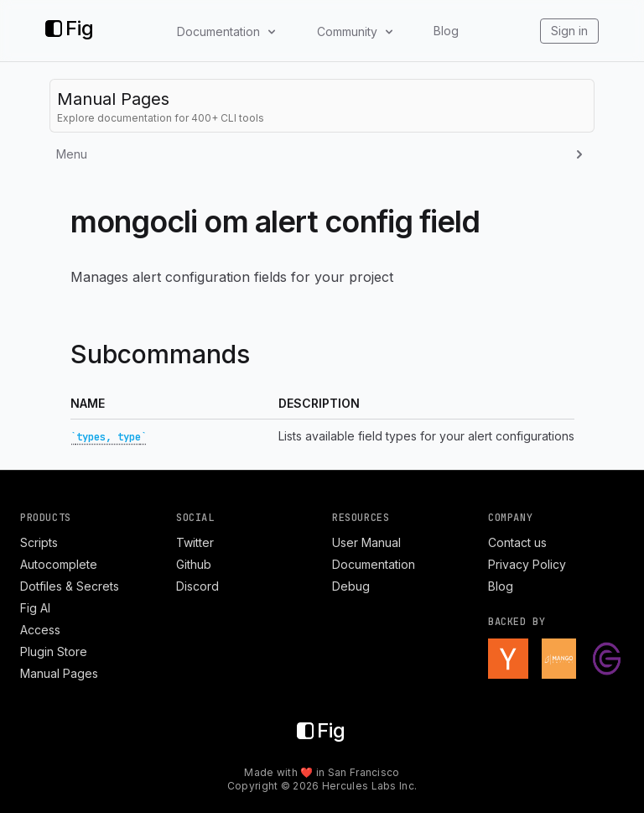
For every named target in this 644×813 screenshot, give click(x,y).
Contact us (517, 542)
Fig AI (35, 608)
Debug (351, 586)
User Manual (366, 542)
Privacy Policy (527, 564)
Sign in (569, 31)
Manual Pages (59, 673)
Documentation (374, 564)
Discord (197, 586)
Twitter (195, 542)
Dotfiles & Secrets (70, 586)
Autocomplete (59, 564)
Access (40, 630)
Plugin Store (54, 651)
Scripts (39, 542)
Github (194, 564)
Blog (446, 31)
